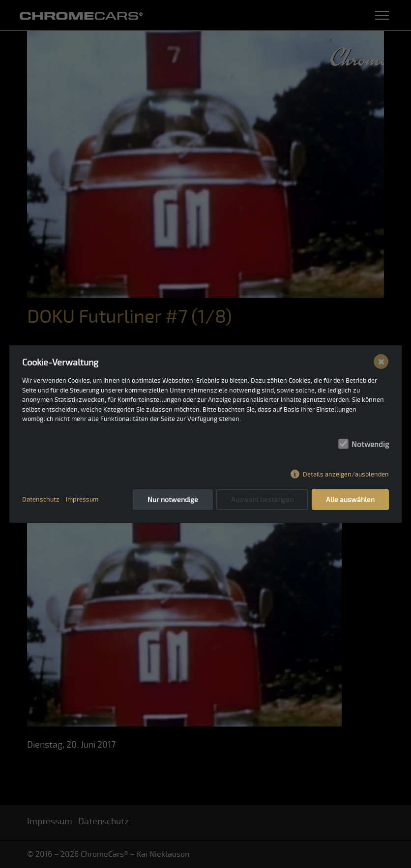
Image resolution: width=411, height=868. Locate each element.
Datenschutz (41, 500)
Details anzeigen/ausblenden (346, 475)
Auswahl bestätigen (262, 500)
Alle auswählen (350, 500)
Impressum (82, 500)
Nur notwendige (173, 500)
